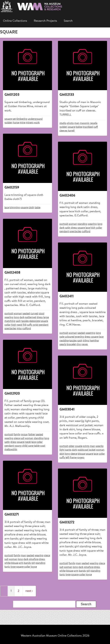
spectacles (75, 232)
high (14, 325)
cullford (86, 232)
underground (35, 119)
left (67, 458)
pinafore (34, 559)
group (24, 435)
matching (10, 321)
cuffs (30, 325)
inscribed (88, 127)
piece (17, 438)
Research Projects (45, 21)
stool (41, 314)
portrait (64, 224)
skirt (62, 454)
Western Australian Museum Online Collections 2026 (55, 636)
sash (18, 321)
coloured (70, 337)
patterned (31, 317)
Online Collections (15, 21)
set (14, 119)
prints (86, 446)
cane (31, 446)
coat (43, 446)
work (37, 123)
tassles (25, 321)
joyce (34, 567)
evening (80, 337)
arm (21, 563)
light (62, 450)
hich (93, 228)
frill (24, 325)
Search (68, 21)
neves (85, 344)
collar (99, 228)
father (32, 435)
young (18, 446)
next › (29, 591)
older (71, 446)
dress (74, 228)
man (77, 123)
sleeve (74, 454)
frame (73, 458)
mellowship (11, 450)
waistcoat (83, 450)
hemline (94, 341)
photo (70, 123)
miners (30, 123)
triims (86, 341)
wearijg (100, 446)
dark (62, 228)
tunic (7, 567)
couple (79, 446)
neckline (64, 341)
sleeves (63, 131)
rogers (81, 458)
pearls (63, 344)
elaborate (35, 321)
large (46, 317)
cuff (96, 127)
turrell (71, 131)
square (8, 119)
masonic (85, 123)
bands (27, 563)
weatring (90, 333)
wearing (92, 224)
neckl (28, 442)
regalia (94, 123)
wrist (36, 325)
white (8, 563)
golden (8, 123)
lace (7, 208)
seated (26, 314)
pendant (64, 232)
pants (68, 450)
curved (34, 314)
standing (82, 224)
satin (68, 228)
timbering (22, 119)
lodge (79, 127)
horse (16, 123)
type (13, 567)
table (38, 208)
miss (19, 329)
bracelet (71, 344)
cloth (31, 208)
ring (79, 344)
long (100, 224)
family (17, 435)
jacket (92, 450)
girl (33, 563)
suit (22, 438)
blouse (81, 454)
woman (73, 224)
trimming (15, 208)
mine (22, 123)
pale (62, 337)
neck (19, 325)
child (25, 446)
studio (63, 123)
